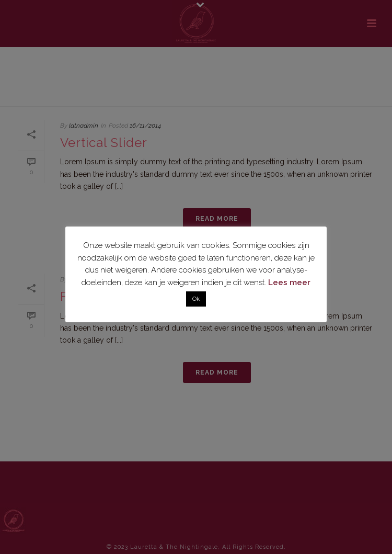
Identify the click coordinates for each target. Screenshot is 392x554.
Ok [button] (196, 299)
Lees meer (289, 282)
